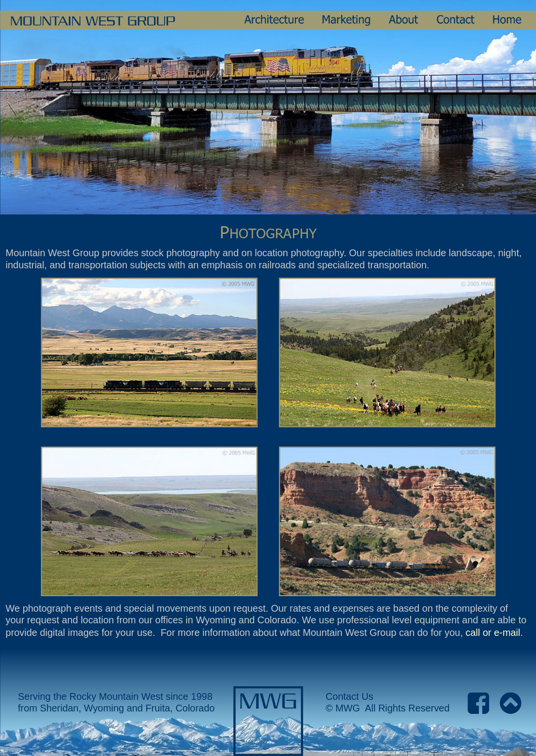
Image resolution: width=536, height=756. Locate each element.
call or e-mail (493, 633)
